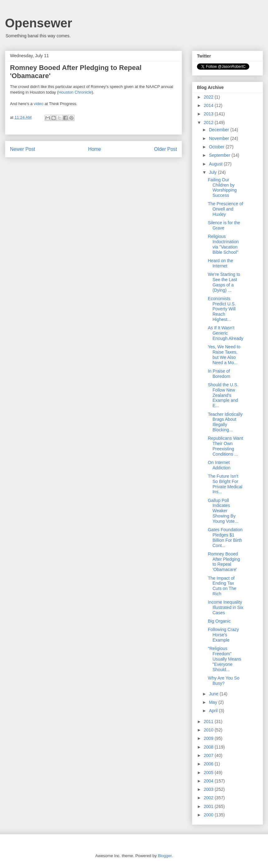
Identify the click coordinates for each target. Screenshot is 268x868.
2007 (209, 755)
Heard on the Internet (220, 263)
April (214, 711)
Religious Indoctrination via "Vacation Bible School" (223, 244)
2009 (209, 738)
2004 (209, 781)
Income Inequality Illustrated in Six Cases (226, 607)
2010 (209, 730)
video (38, 104)
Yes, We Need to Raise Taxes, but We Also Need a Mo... (224, 355)
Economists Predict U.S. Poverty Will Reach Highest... (222, 309)
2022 (209, 97)
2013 (209, 114)
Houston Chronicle (75, 92)
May (213, 702)
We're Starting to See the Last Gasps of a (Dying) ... (224, 282)
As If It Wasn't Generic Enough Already (226, 333)
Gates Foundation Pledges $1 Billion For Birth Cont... (225, 537)
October (217, 147)
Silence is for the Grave (224, 225)
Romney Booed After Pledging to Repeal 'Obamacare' (224, 562)
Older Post (165, 149)
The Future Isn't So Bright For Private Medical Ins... (225, 484)
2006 (209, 764)
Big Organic (219, 621)
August (216, 164)
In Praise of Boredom (219, 374)
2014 (209, 105)
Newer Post (23, 149)
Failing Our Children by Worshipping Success (222, 188)
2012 (209, 123)
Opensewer (39, 23)
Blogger (165, 856)
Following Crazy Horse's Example (223, 635)
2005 (209, 773)
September (220, 155)
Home (95, 149)
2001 (209, 806)
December (219, 130)
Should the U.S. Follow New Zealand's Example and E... (223, 395)
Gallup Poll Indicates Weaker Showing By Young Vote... (223, 511)
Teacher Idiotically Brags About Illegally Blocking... (225, 422)
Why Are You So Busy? (224, 681)
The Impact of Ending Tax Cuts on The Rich (222, 586)
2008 (209, 747)
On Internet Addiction (219, 465)
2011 (209, 722)
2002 (209, 798)
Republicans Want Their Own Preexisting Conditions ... (225, 446)
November (219, 138)
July (213, 172)
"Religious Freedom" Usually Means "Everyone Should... (225, 659)
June (214, 694)
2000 (209, 815)
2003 (209, 789)
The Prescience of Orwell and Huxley (225, 209)
